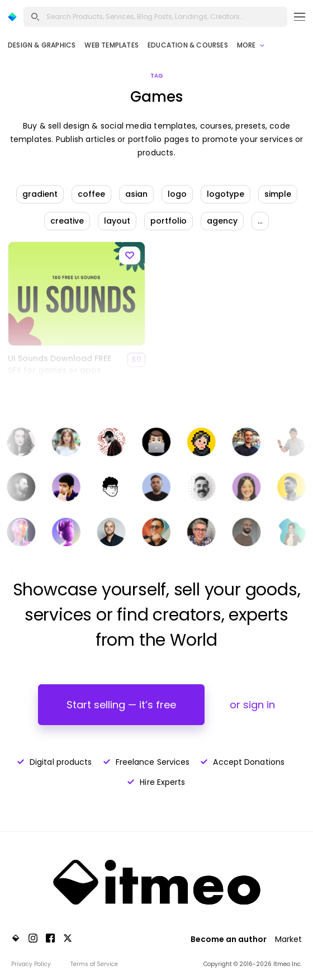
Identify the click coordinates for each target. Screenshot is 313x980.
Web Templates (112, 45)
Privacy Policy (31, 964)
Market (288, 939)
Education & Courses (188, 45)
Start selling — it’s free (121, 705)
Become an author (229, 939)
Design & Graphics (42, 45)
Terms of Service (94, 964)
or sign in (252, 705)
